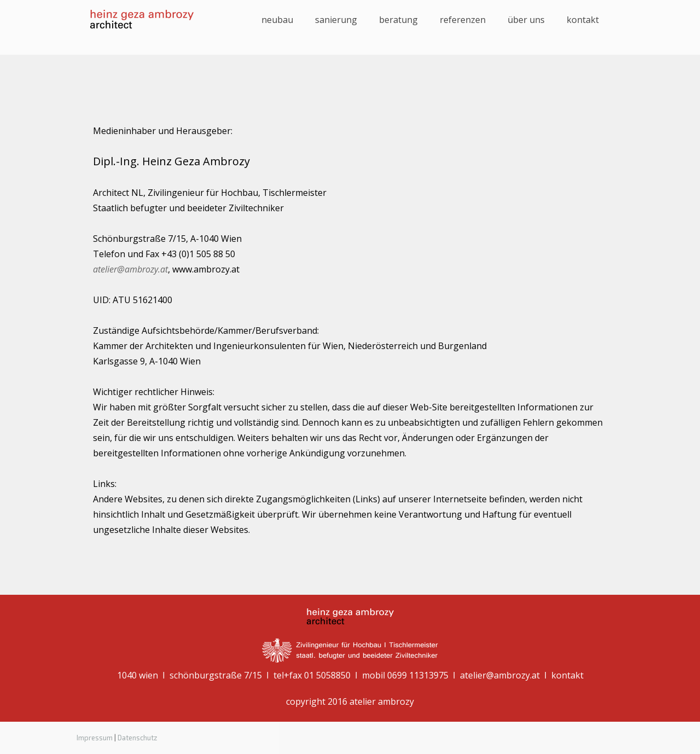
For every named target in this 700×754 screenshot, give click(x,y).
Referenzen (463, 20)
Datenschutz (138, 738)
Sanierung (336, 20)
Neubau (277, 20)
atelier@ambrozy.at (130, 269)
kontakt (583, 20)
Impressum (95, 738)
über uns (526, 20)
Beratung (398, 20)
